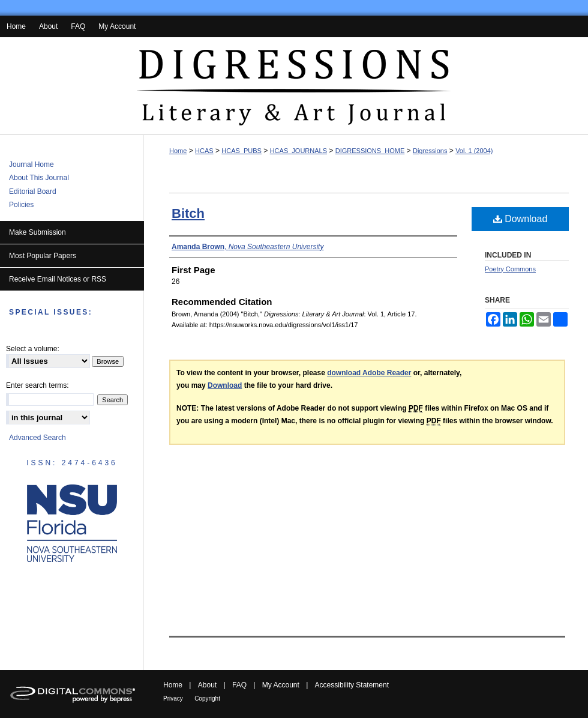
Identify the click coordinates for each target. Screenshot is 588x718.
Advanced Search (37, 438)
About (207, 685)
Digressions (430, 151)
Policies (21, 205)
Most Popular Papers (43, 256)
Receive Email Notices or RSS (58, 279)
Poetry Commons (510, 269)
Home (178, 151)
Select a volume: (33, 349)
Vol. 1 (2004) (474, 151)
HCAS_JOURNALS (298, 151)
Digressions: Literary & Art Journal (294, 86)
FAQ (239, 685)
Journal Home (31, 164)
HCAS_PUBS (241, 151)
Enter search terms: (37, 385)
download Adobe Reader (369, 373)
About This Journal (39, 178)
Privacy (173, 698)
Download (520, 219)
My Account (281, 685)
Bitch (188, 213)
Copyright (207, 698)
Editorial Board (33, 192)
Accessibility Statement (352, 685)
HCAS (204, 151)
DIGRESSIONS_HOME (370, 151)
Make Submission (37, 232)
